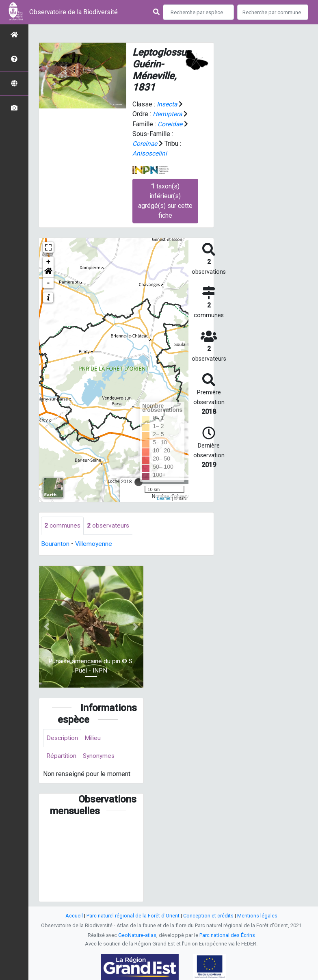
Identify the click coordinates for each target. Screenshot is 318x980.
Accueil (74, 916)
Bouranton (55, 543)
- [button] (49, 282)
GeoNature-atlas (137, 935)
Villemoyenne (94, 543)
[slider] (138, 481)
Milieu (94, 738)
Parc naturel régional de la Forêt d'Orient (133, 916)
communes (63, 525)
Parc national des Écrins (227, 935)
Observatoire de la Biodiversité (74, 12)
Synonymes (100, 756)
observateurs (109, 525)
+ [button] (49, 261)
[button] (48, 272)
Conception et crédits (208, 916)
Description (63, 738)
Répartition (62, 756)
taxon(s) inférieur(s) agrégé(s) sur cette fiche (165, 200)
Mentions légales (257, 916)
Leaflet (164, 498)
